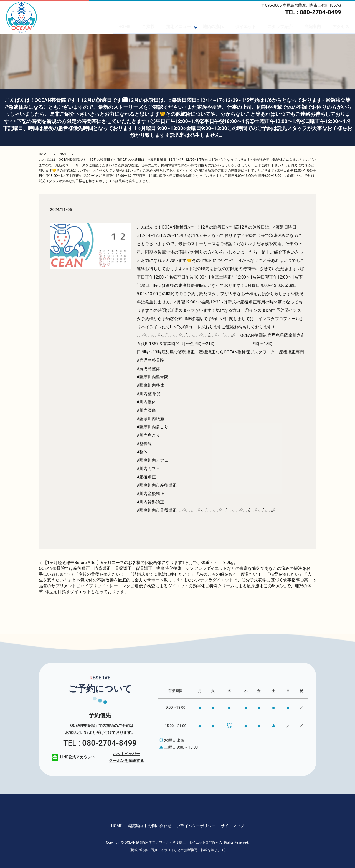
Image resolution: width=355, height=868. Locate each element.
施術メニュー (179, 27)
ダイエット (246, 27)
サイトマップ (232, 826)
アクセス (341, 27)
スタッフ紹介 (280, 27)
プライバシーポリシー (196, 826)
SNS (63, 154)
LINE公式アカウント (73, 773)
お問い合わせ (160, 826)
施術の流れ (213, 27)
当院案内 (313, 27)
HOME (124, 27)
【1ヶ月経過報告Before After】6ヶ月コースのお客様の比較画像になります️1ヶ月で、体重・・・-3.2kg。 (140, 563)
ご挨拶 (148, 27)
